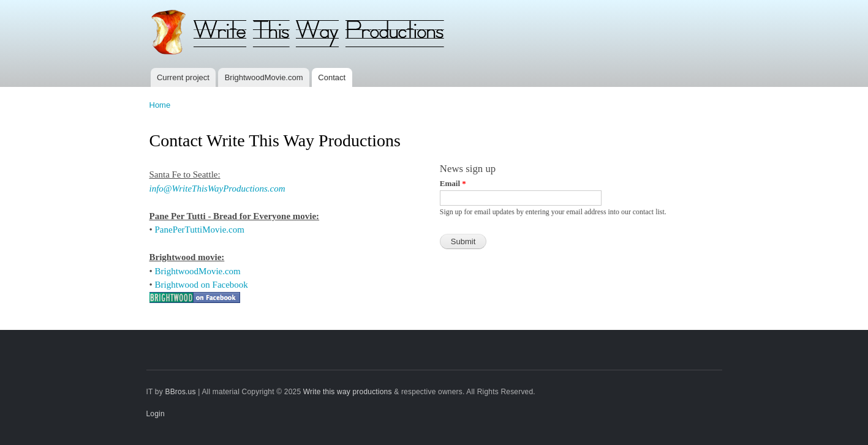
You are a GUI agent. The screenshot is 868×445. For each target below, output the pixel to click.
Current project (183, 77)
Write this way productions (348, 392)
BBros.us (180, 392)
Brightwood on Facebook (202, 285)
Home (160, 105)
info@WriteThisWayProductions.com (217, 189)
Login (156, 414)
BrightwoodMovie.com (264, 77)
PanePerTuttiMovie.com (200, 230)
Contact (332, 77)
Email (453, 183)
